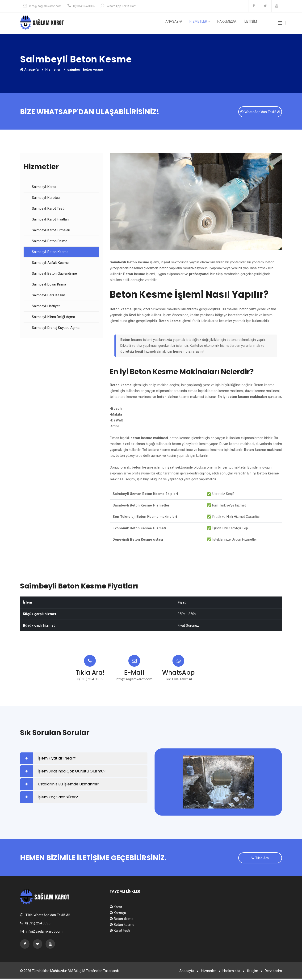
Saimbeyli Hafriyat (46, 307)
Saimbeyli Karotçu (46, 198)
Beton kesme (122, 926)
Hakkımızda (231, 23)
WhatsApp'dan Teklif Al (260, 112)
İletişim (251, 972)
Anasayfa (183, 23)
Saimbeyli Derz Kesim (48, 296)
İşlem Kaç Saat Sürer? (58, 798)
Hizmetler (53, 69)
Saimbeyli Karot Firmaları (51, 231)
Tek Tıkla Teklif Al (178, 680)
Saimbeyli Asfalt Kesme (50, 263)
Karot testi (120, 932)
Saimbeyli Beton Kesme (50, 253)
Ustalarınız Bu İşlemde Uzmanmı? (68, 785)
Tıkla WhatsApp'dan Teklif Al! (48, 916)
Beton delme (122, 920)
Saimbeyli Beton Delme (50, 242)
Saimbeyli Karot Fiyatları (50, 220)
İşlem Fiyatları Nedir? (57, 759)
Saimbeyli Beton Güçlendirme (54, 274)
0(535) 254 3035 (84, 6)
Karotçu (118, 914)
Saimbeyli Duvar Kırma (49, 285)
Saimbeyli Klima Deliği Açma (53, 318)
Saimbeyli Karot (44, 188)
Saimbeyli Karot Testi (48, 209)
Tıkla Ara (260, 859)
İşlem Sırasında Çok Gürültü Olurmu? (72, 772)
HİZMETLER (206, 23)
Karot (116, 908)
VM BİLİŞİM (77, 972)
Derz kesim (273, 972)
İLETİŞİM (252, 23)
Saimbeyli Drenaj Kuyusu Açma (56, 328)
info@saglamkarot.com (45, 6)
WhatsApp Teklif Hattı (122, 6)
